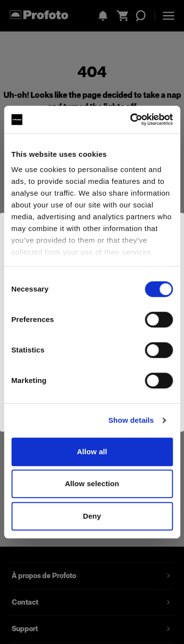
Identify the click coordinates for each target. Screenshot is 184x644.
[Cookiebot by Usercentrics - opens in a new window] (131, 119)
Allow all (92, 452)
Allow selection (92, 483)
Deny (92, 516)
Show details (131, 420)
